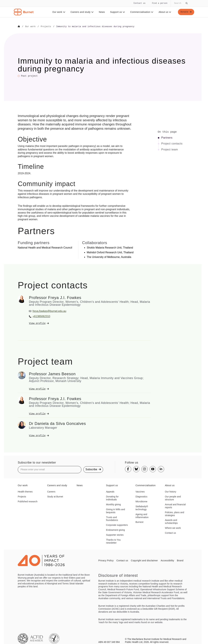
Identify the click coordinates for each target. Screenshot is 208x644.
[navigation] (104, 9)
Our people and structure (173, 498)
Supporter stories (115, 535)
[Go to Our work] (30, 27)
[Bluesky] (136, 469)
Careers (51, 491)
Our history (171, 491)
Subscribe (93, 469)
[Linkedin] (161, 469)
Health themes (25, 491)
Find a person (160, 3)
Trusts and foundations (112, 519)
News (101, 12)
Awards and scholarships (171, 522)
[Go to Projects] (46, 27)
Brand (180, 560)
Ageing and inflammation (142, 516)
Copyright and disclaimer (144, 560)
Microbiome (141, 501)
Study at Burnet (55, 496)
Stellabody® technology (142, 508)
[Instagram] (145, 469)
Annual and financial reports (175, 506)
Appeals (110, 491)
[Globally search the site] (181, 3)
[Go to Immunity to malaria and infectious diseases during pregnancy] (95, 27)
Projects (22, 496)
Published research (28, 501)
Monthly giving (113, 504)
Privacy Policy (106, 560)
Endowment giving (115, 530)
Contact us (139, 3)
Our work (58, 12)
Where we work (173, 528)
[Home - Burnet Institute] (24, 12)
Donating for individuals (112, 498)
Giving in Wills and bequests (116, 511)
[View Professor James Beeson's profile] (90, 389)
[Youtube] (153, 469)
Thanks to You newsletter (113, 541)
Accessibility (167, 560)
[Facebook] (128, 469)
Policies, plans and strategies (175, 514)
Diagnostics (141, 496)
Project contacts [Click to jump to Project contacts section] (172, 143)
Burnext (139, 522)
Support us (117, 12)
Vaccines (140, 491)
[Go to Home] (19, 27)
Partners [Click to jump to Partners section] (167, 138)
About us (165, 12)
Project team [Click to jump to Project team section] (170, 149)
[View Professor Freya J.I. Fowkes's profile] (90, 323)
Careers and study (82, 12)
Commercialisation (141, 12)
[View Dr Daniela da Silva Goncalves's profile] (90, 435)
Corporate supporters (117, 525)
